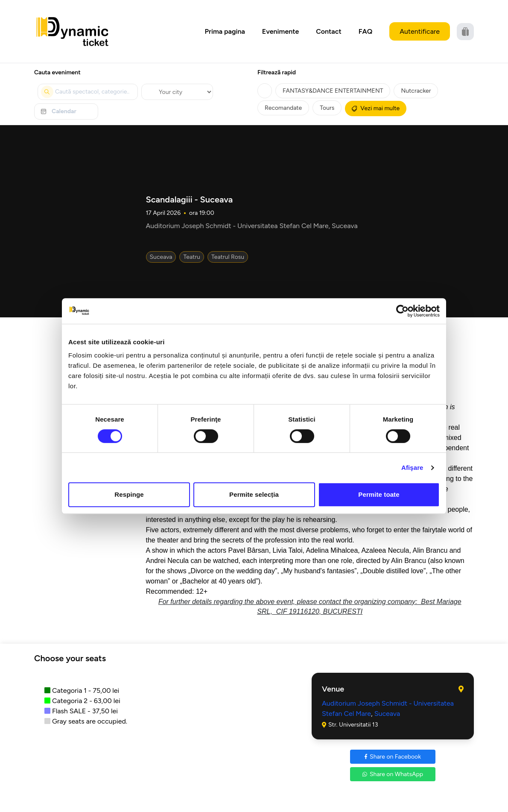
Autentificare (420, 31)
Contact (328, 31)
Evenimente (280, 31)
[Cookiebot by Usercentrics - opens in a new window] (402, 311)
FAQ (366, 31)
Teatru (192, 257)
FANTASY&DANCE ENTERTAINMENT (333, 91)
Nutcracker (416, 91)
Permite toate (379, 494)
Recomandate (283, 108)
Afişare (412, 468)
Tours (327, 108)
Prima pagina (225, 31)
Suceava (161, 257)
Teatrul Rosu (228, 257)
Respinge (129, 494)
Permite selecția (254, 494)
